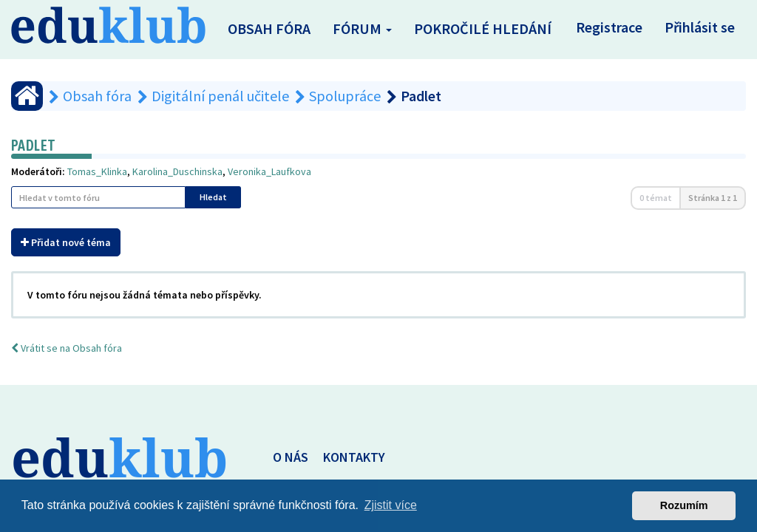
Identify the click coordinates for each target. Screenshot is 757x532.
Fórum (362, 28)
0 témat (656, 198)
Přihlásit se (700, 27)
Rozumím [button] (684, 505)
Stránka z (713, 198)
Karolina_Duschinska (177, 171)
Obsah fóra (269, 28)
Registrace (609, 27)
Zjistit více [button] (391, 505)
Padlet (33, 145)
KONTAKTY (354, 457)
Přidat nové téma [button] (66, 242)
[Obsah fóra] (27, 96)
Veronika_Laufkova (269, 171)
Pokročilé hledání (483, 28)
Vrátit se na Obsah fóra (67, 348)
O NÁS (291, 457)
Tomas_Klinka (97, 171)
